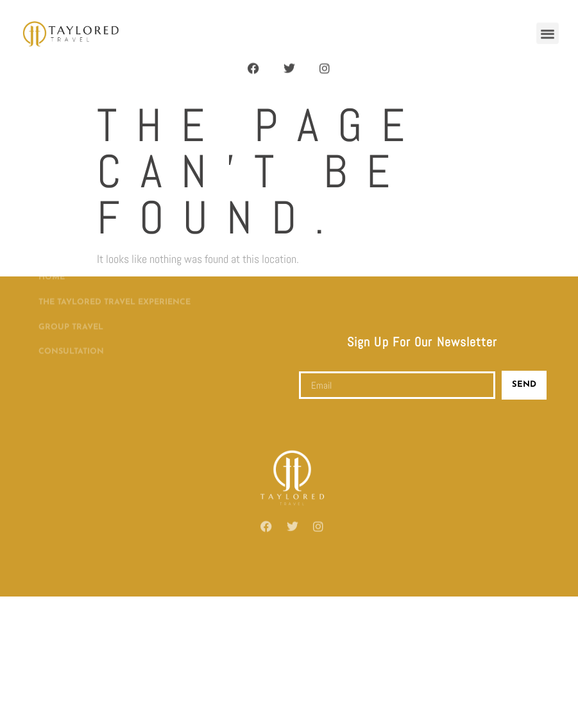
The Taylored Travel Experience (115, 276)
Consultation (71, 325)
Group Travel (71, 301)
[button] (548, 30)
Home (52, 251)
